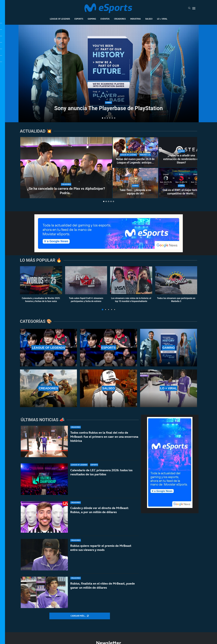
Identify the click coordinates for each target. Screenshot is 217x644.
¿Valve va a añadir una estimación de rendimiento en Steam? (181, 159)
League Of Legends (60, 19)
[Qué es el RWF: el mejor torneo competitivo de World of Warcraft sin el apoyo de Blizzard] (181, 183)
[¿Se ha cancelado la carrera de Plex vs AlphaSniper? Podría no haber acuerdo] (66, 168)
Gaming (92, 19)
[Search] (189, 8)
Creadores (120, 19)
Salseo (149, 19)
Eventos (105, 19)
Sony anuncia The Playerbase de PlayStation (108, 108)
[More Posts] (80, 616)
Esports (79, 19)
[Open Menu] (194, 8)
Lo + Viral (162, 19)
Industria (135, 19)
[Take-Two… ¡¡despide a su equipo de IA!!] (135, 183)
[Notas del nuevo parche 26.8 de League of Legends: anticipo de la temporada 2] (135, 152)
